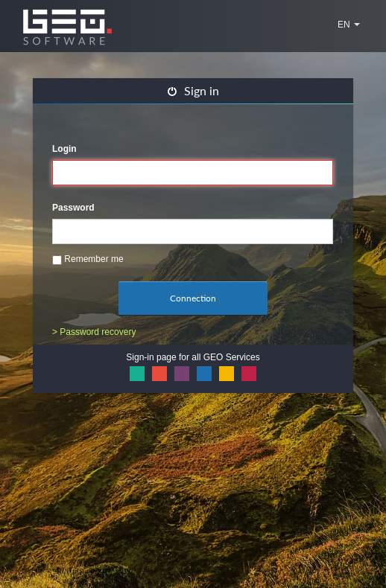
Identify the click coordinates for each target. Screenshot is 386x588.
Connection (193, 298)
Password (73, 208)
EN (349, 25)
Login (64, 149)
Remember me (88, 259)
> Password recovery (94, 332)
